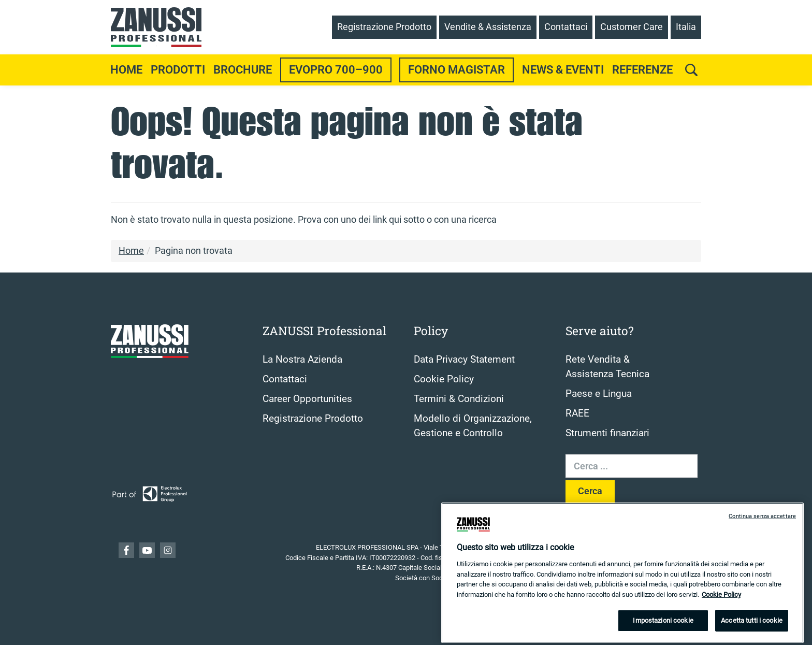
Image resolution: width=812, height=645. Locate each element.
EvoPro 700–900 (336, 70)
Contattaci (285, 379)
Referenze (642, 70)
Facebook (126, 550)
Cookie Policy (444, 379)
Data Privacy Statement (464, 360)
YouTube (147, 550)
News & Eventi (563, 70)
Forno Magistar (456, 70)
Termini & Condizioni (459, 399)
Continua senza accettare (762, 525)
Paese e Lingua (599, 394)
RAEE (577, 413)
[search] (691, 70)
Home (126, 70)
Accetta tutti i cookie (752, 629)
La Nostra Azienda (302, 360)
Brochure (243, 70)
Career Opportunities (307, 399)
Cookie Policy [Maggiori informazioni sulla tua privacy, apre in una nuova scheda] (721, 603)
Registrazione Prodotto (313, 419)
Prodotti (178, 70)
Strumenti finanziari (607, 433)
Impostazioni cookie (663, 629)
